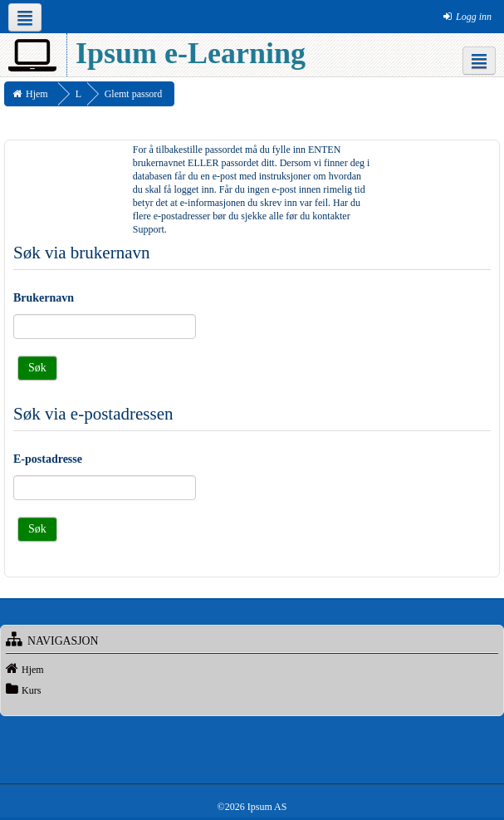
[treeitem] (252, 669)
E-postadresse (48, 459)
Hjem (33, 670)
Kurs (31, 690)
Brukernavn (44, 298)
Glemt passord (134, 94)
